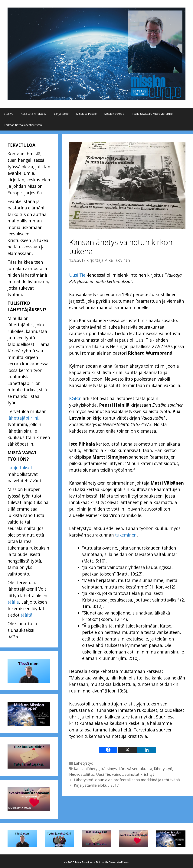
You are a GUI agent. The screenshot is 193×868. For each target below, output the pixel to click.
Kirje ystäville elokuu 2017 (96, 785)
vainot (117, 774)
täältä (26, 615)
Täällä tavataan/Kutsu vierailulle (152, 114)
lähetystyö (163, 769)
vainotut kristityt (139, 774)
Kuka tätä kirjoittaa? (34, 114)
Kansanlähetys (87, 769)
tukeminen (126, 535)
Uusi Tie (77, 275)
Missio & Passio (86, 114)
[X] (127, 750)
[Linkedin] (147, 750)
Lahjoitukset (20, 468)
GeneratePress (119, 862)
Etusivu (8, 114)
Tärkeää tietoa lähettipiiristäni (23, 125)
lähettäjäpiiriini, (23, 418)
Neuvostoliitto (82, 774)
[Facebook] (108, 750)
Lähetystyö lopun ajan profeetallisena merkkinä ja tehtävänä (127, 780)
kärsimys (109, 769)
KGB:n (75, 398)
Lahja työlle (61, 114)
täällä (13, 602)
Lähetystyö (84, 763)
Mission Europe (114, 114)
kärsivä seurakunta (135, 769)
